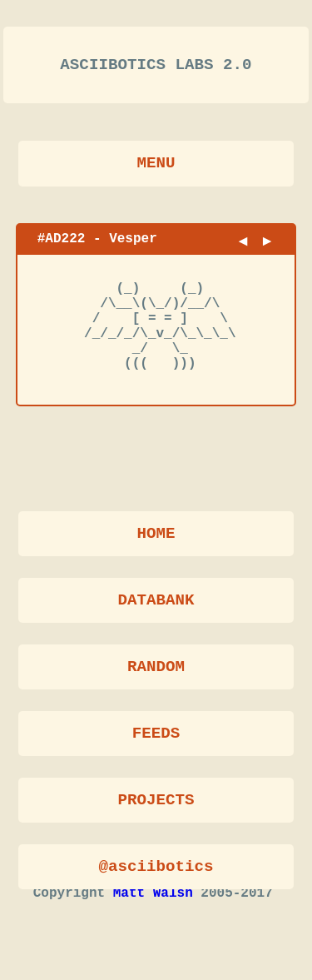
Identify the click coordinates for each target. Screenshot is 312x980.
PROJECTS (156, 802)
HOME (156, 536)
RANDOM (156, 669)
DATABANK (156, 602)
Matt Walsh (153, 923)
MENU (156, 169)
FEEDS (156, 736)
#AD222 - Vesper (97, 245)
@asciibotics (156, 869)
